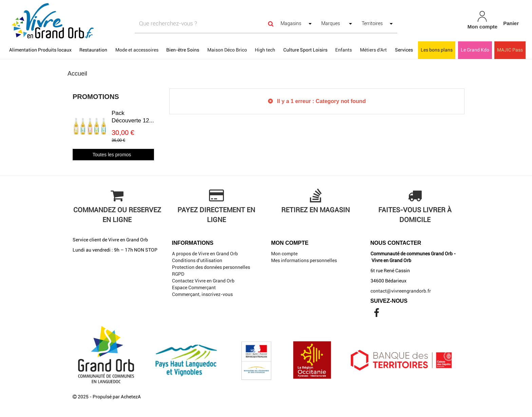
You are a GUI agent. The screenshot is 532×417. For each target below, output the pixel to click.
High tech (265, 50)
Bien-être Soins (183, 50)
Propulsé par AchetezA (117, 397)
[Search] (271, 24)
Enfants (344, 50)
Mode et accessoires (137, 50)
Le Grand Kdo (475, 50)
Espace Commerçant (194, 287)
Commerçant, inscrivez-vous (202, 294)
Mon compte (284, 254)
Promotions (96, 97)
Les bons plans (437, 50)
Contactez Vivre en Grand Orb (203, 281)
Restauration (93, 50)
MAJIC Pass (510, 50)
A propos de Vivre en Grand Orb (205, 254)
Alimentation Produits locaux (40, 50)
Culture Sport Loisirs (305, 50)
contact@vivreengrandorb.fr (401, 291)
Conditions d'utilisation (197, 260)
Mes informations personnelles (304, 260)
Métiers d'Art (373, 50)
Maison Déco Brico (227, 50)
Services (404, 50)
